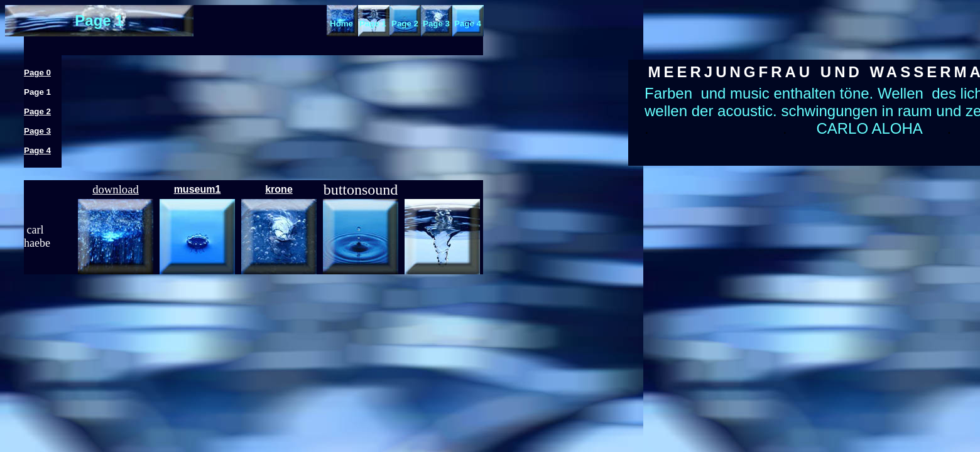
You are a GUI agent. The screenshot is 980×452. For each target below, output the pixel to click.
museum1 (198, 189)
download (116, 189)
